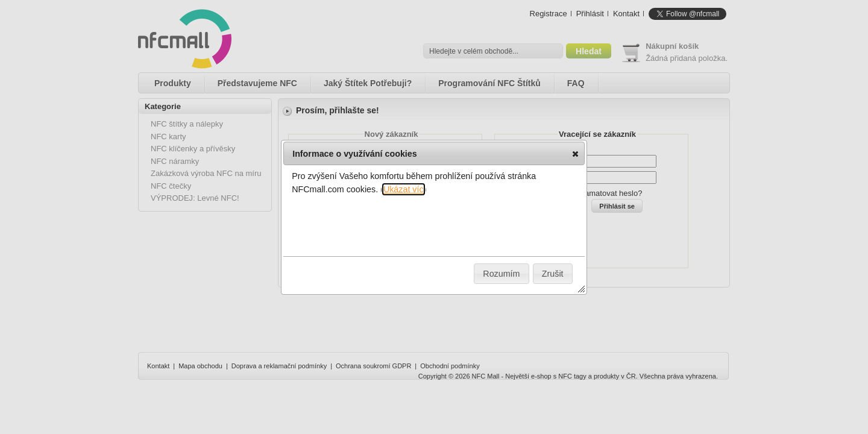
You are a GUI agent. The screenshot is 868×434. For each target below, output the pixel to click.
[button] (575, 154)
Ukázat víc (404, 189)
